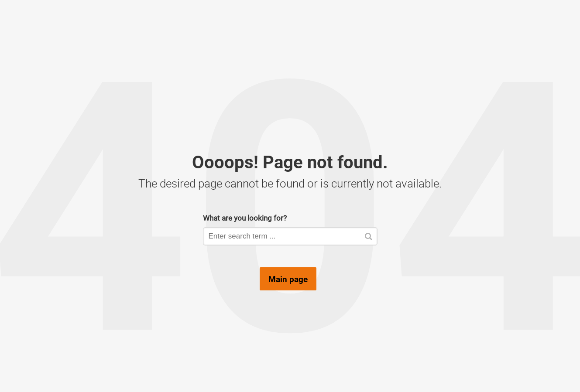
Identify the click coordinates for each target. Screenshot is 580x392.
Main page (288, 279)
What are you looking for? (245, 218)
